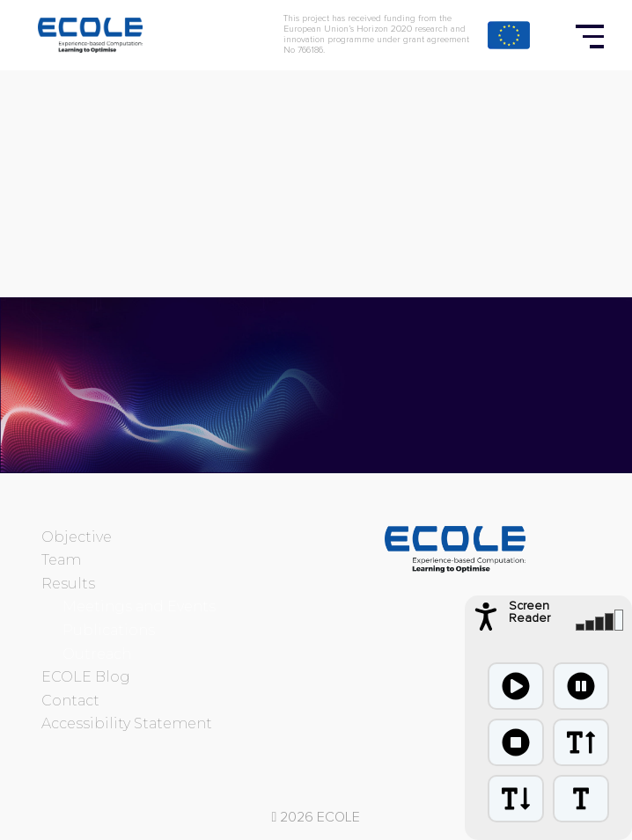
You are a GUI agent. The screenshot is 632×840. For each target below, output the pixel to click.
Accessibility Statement (127, 723)
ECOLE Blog (86, 677)
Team (61, 560)
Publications (109, 630)
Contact (70, 701)
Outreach (97, 654)
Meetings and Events (139, 606)
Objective (77, 537)
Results (68, 584)
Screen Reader (529, 612)
